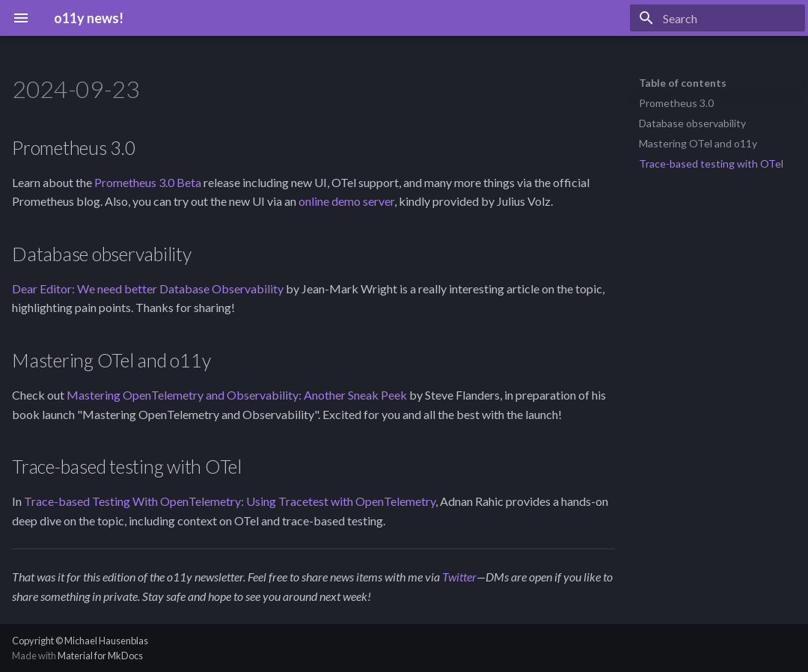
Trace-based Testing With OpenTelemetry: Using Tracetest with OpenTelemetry (230, 501)
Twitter (459, 577)
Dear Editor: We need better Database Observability (148, 288)
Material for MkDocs (100, 656)
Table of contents (683, 83)
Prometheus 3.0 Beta (148, 182)
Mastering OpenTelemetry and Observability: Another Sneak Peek (237, 395)
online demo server (346, 201)
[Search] (717, 18)
